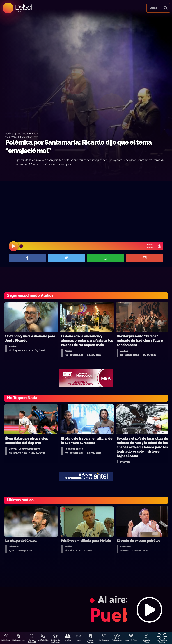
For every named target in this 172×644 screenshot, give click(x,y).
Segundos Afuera (146, 641)
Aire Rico (68, 640)
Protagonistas (117, 640)
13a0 (79, 640)
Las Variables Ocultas (162, 641)
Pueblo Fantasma (90, 641)
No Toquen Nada (19, 640)
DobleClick (6, 640)
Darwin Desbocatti (32, 641)
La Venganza (104, 640)
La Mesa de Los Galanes (55, 641)
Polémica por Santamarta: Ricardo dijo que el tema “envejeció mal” (78, 146)
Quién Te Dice (43, 640)
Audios (9, 133)
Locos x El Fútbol (131, 640)
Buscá (153, 8)
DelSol (23, 7)
